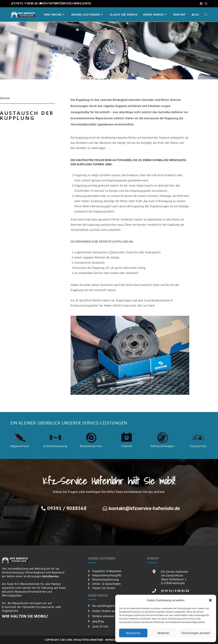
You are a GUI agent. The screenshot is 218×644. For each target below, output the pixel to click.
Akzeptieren (133, 633)
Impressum (113, 640)
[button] (210, 600)
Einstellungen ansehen (196, 633)
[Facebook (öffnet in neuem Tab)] (201, 4)
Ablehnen (163, 633)
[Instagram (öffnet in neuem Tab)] (205, 4)
